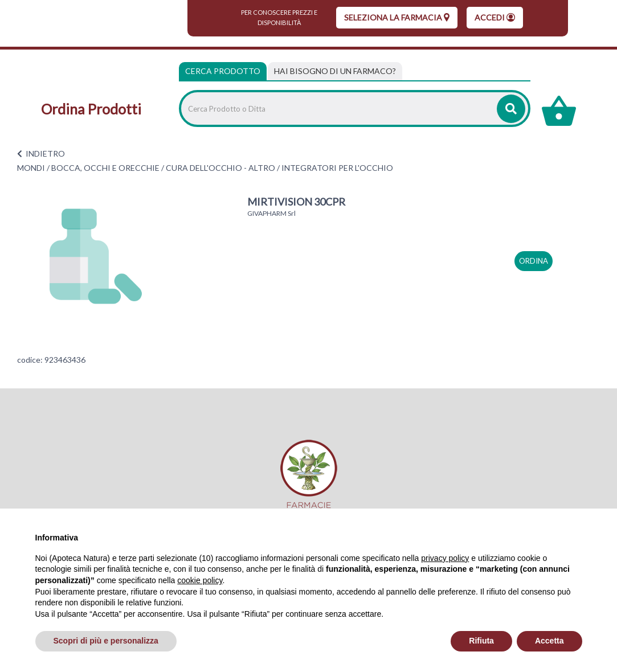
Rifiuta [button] (481, 641)
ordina (534, 261)
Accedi (495, 17)
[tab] (335, 71)
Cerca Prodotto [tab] (223, 71)
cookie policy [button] (200, 580)
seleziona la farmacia (397, 17)
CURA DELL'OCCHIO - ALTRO (220, 168)
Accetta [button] (549, 641)
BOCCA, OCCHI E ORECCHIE (105, 168)
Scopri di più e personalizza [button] (106, 641)
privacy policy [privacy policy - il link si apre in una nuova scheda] (445, 558)
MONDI (31, 168)
